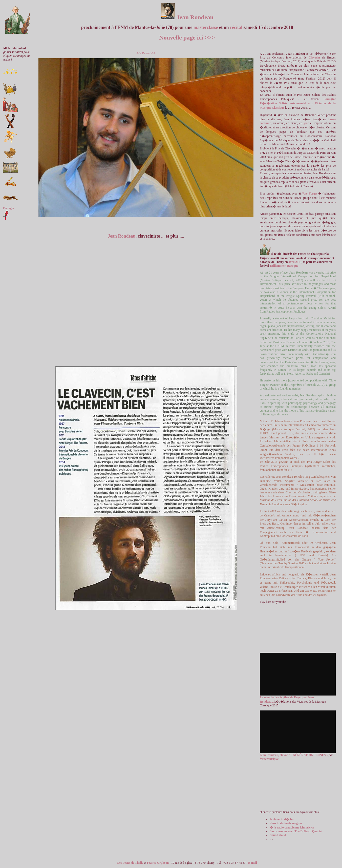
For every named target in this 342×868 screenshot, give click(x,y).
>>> (153, 53)
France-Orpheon (158, 863)
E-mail (253, 863)
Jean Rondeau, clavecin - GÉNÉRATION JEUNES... (294, 755)
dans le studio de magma (286, 823)
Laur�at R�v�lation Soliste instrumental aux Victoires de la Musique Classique (298, 103)
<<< (139, 53)
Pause (146, 53)
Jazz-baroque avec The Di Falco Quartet (296, 831)
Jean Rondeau (187, 17)
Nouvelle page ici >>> (187, 37)
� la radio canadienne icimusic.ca (292, 827)
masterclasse (206, 27)
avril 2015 (295, 262)
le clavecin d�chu (282, 819)
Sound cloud (278, 835)
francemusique (269, 759)
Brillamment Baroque (284, 266)
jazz (306, 123)
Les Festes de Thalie (130, 863)
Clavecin (314, 57)
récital (236, 27)
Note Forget (309, 194)
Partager (8, 208)
